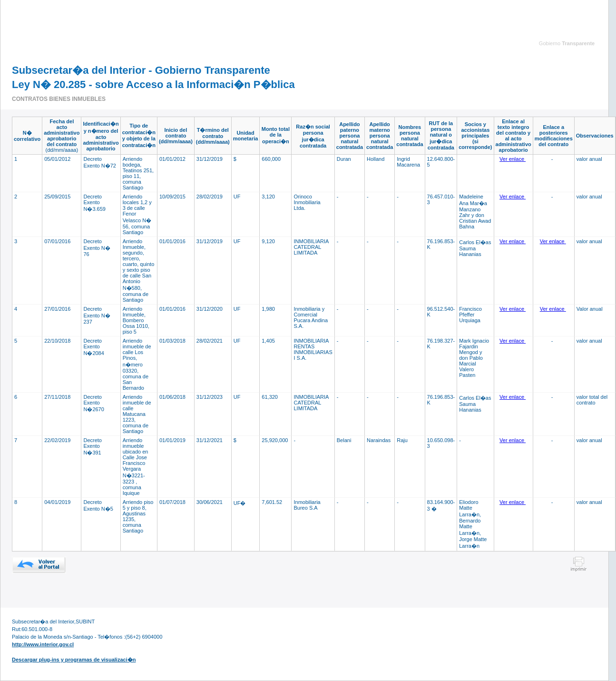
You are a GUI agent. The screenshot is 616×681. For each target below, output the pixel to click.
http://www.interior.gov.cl (43, 644)
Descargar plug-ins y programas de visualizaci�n (74, 660)
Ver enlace (513, 159)
